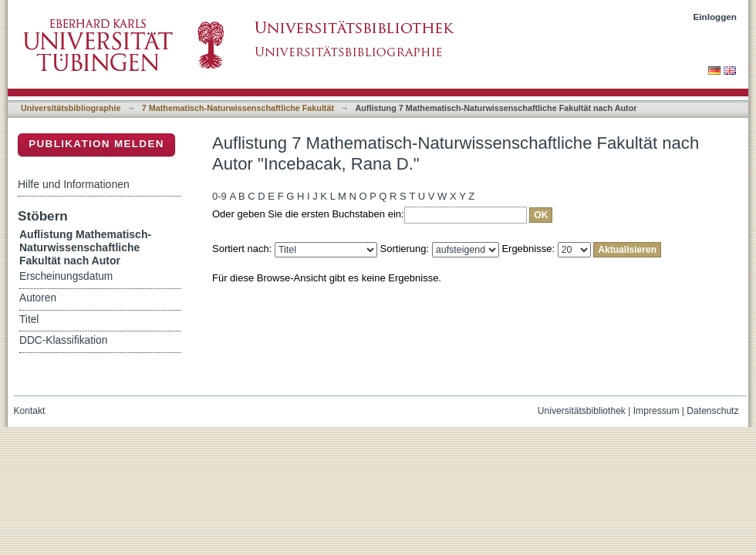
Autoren (38, 298)
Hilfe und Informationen (74, 184)
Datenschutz (712, 411)
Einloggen (715, 17)
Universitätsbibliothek (582, 411)
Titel (29, 320)
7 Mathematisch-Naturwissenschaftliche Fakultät (238, 108)
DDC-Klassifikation (63, 340)
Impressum (656, 411)
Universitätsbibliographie (71, 108)
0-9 (219, 196)
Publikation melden (96, 144)
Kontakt (30, 411)
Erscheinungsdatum (66, 276)
